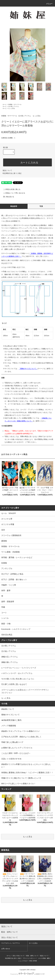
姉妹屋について (8, 709)
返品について (7, 170)
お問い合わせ (6, 949)
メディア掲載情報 (9, 726)
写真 (41, 206)
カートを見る (33, 943)
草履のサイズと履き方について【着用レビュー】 (21, 778)
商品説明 (14, 206)
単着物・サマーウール (15, 104)
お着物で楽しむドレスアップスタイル (17, 748)
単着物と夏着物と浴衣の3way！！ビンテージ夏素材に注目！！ (27, 773)
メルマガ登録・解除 (44, 958)
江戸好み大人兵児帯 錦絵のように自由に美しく (21, 737)
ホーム (5, 104)
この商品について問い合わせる (13, 193)
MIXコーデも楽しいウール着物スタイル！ (18, 784)
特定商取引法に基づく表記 (12, 173)
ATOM (35, 961)
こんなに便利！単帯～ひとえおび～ (16, 753)
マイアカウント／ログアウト (11, 943)
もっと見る (12, 108)
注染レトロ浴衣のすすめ (11, 759)
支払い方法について (18, 956)
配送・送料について (32, 956)
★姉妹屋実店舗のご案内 (11, 720)
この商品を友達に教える (10, 189)
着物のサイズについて (10, 715)
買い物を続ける (7, 197)
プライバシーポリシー (29, 958)
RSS (31, 961)
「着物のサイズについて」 (28, 369)
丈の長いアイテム (14, 106)
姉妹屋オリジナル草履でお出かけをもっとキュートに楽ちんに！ (26, 766)
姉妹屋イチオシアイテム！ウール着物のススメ (21, 731)
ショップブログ (23, 961)
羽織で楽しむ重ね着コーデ (12, 742)
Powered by (27, 974)
